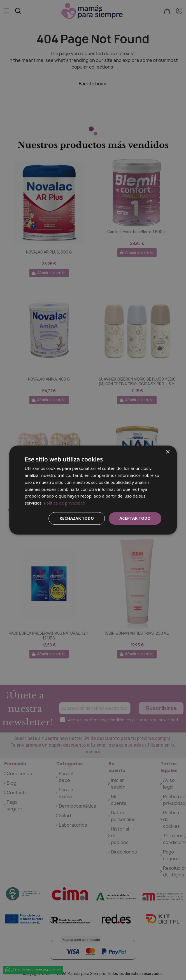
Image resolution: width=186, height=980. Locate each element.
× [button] (168, 452)
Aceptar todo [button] (135, 518)
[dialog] (93, 490)
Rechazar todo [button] (77, 518)
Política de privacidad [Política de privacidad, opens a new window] (64, 503)
